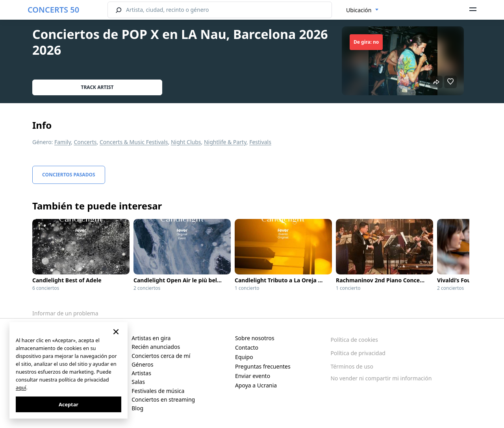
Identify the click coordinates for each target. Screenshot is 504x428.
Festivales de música (158, 391)
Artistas (141, 373)
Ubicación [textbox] (359, 10)
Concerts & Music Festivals (134, 142)
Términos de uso (352, 366)
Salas (138, 382)
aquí (21, 387)
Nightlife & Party (225, 142)
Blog (137, 408)
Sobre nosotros (255, 338)
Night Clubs (186, 142)
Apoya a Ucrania (256, 385)
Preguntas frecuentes (263, 366)
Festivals (260, 142)
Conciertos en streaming (163, 399)
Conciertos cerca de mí (161, 356)
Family (63, 142)
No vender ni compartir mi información (381, 378)
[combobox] (362, 10)
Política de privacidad (358, 353)
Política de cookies (354, 340)
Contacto (247, 347)
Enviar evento (253, 376)
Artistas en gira (151, 338)
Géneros (142, 364)
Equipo (244, 357)
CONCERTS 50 (53, 10)
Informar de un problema (65, 313)
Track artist (97, 87)
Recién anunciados (156, 347)
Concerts (85, 142)
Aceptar (69, 404)
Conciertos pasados (69, 175)
